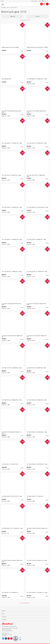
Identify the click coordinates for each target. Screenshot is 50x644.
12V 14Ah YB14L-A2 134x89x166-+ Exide (12, 400)
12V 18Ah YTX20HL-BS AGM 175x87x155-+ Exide (12, 561)
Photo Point (8, 624)
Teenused (4, 617)
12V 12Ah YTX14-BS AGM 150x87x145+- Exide (37, 304)
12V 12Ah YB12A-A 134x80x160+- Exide (36, 240)
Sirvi (3, 614)
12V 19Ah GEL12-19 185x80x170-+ (10, 593)
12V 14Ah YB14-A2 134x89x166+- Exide (36, 368)
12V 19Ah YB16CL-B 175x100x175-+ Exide (37, 593)
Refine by (13, 16)
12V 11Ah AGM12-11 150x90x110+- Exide (12, 143)
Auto (8, 7)
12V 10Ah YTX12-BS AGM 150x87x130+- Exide (37, 112)
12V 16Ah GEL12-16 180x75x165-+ (10, 464)
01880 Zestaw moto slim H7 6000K (10, 47)
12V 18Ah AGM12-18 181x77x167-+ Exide (12, 496)
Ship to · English (43, 1)
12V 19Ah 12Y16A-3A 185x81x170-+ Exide (37, 561)
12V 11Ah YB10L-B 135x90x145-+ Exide (11, 175)
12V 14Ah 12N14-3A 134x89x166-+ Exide (12, 368)
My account (35, 1)
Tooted (4, 611)
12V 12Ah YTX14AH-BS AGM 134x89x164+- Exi (12, 336)
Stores (2, 1)
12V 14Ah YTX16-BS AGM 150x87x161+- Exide (12, 433)
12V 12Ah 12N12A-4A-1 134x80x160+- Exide (36, 176)
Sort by (37, 16)
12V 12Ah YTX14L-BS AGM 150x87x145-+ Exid (37, 336)
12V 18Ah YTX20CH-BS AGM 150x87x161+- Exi (37, 529)
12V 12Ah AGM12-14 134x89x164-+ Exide (12, 240)
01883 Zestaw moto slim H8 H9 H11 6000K (37, 47)
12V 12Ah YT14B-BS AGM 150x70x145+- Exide (12, 304)
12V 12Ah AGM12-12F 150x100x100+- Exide (37, 207)
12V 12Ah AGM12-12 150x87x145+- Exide (12, 207)
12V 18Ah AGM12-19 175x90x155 (35, 496)
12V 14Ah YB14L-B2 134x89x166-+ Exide (37, 400)
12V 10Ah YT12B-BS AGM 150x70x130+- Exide (12, 112)
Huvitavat (4, 620)
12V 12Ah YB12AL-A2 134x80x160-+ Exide (37, 272)
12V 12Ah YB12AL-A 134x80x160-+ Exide (12, 272)
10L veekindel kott (6, 79)
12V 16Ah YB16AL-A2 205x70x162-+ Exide (37, 464)
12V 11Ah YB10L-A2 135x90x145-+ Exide (37, 143)
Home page (3, 7)
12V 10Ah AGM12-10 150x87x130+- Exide (37, 79)
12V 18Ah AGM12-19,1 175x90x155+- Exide (12, 528)
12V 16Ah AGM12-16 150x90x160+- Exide (37, 432)
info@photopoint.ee (9, 631)
